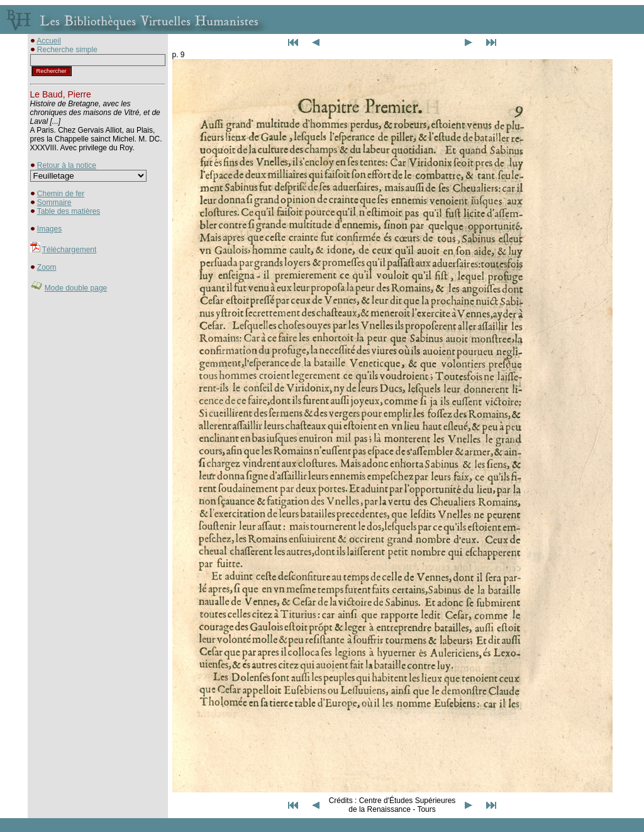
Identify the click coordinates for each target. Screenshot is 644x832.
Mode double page (76, 288)
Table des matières (69, 211)
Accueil (49, 41)
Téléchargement (69, 250)
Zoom (47, 267)
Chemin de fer (61, 194)
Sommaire (54, 202)
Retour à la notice (67, 165)
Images (49, 229)
